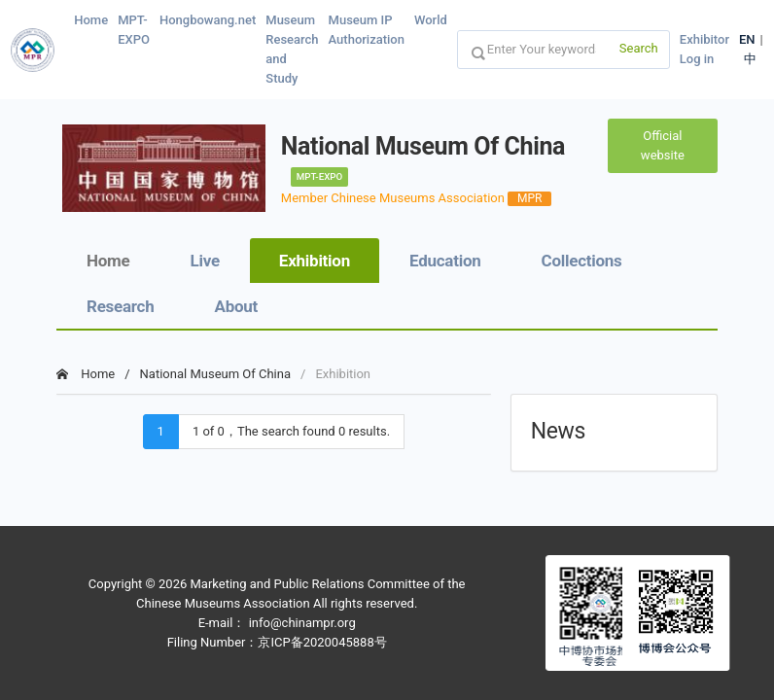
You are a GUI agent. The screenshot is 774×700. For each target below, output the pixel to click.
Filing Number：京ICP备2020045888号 (277, 642)
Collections (582, 261)
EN (747, 39)
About (237, 306)
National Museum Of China (215, 374)
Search (639, 48)
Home (91, 20)
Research (121, 306)
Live (205, 261)
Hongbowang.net (208, 20)
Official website (663, 145)
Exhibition (315, 261)
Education (445, 261)
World (431, 20)
